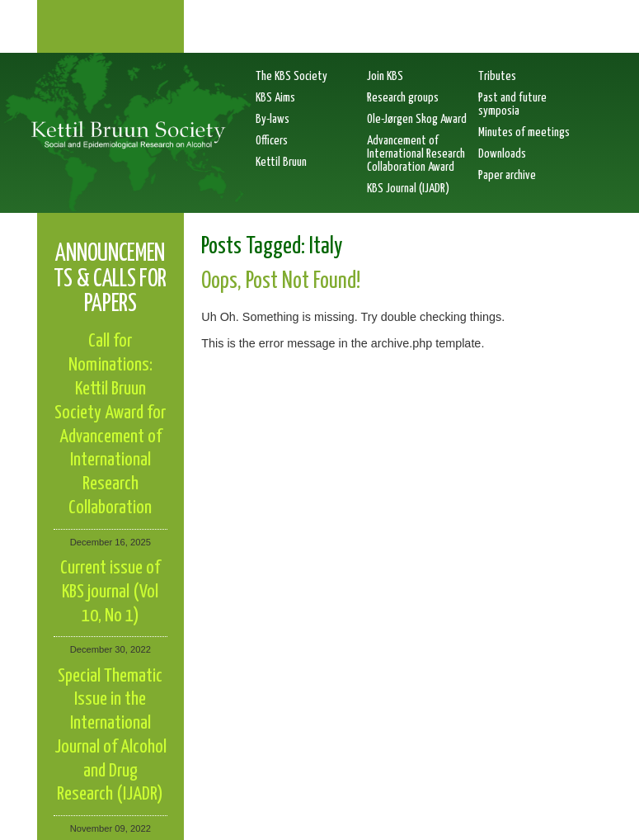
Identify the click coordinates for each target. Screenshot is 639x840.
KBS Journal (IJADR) (408, 189)
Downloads (502, 154)
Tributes (497, 76)
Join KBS (385, 76)
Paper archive (507, 175)
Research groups (403, 98)
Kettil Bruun (281, 162)
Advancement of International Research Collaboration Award (416, 154)
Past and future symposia (512, 104)
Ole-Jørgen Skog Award (417, 119)
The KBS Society (291, 76)
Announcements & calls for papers (110, 279)
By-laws (273, 119)
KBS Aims (275, 98)
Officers (272, 141)
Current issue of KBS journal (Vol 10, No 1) (110, 592)
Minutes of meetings (524, 132)
